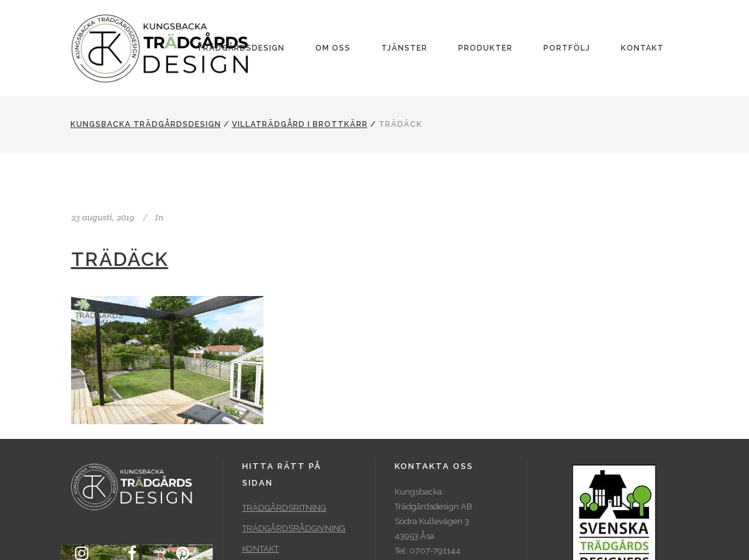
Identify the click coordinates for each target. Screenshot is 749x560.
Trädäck (120, 259)
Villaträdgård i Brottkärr (300, 124)
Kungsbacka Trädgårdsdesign (146, 124)
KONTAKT (260, 549)
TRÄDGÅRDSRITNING (284, 508)
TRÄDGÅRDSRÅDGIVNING (294, 528)
